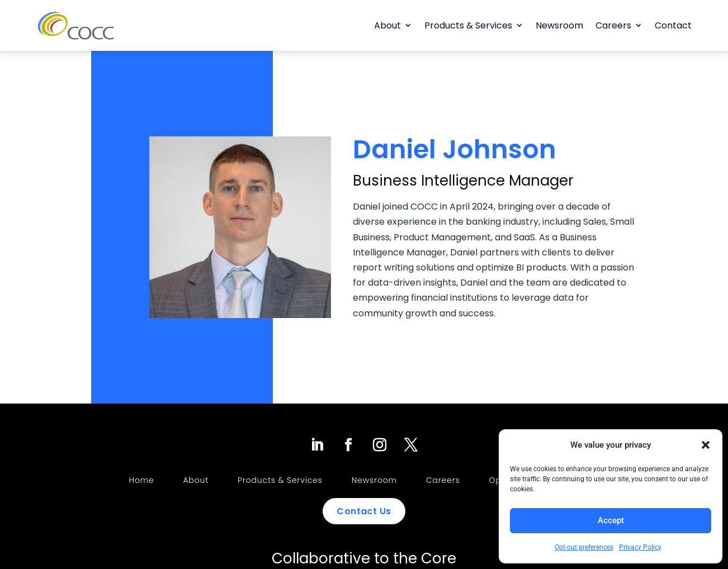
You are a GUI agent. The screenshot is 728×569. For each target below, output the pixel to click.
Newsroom (559, 25)
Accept (611, 520)
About (387, 25)
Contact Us (364, 511)
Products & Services (468, 25)
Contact (673, 25)
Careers (613, 25)
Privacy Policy (640, 547)
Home (142, 480)
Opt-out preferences (584, 547)
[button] (706, 445)
